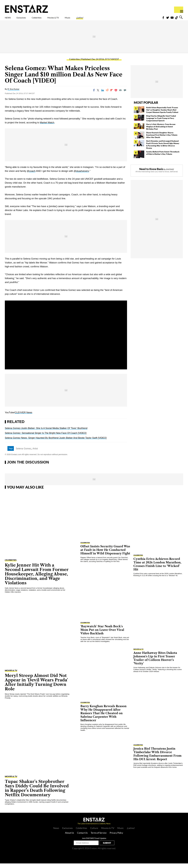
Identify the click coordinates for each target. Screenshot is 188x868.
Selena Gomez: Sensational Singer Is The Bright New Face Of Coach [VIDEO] (46, 438)
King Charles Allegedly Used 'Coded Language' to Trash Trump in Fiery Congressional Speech (161, 123)
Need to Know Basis (151, 174)
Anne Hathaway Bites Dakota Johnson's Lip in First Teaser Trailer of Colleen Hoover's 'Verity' (155, 663)
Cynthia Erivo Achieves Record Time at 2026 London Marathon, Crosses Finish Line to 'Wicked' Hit (157, 569)
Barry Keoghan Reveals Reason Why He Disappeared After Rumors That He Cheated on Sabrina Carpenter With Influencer (103, 718)
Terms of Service (99, 837)
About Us (69, 837)
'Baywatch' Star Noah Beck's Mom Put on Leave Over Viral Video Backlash (102, 634)
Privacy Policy (116, 837)
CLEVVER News (23, 417)
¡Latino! (107, 19)
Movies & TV (72, 19)
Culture (94, 833)
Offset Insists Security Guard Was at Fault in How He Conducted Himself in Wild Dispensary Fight (105, 554)
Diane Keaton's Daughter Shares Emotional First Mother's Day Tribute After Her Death (162, 139)
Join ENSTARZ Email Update (94, 843)
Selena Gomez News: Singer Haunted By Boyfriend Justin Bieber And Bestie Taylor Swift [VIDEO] (56, 442)
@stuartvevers (81, 176)
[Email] (120, 95)
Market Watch (47, 127)
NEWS (9, 19)
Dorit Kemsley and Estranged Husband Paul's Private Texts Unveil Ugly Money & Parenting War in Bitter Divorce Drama (163, 149)
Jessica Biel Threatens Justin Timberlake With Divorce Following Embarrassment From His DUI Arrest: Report (157, 759)
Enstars (26, 9)
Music (91, 19)
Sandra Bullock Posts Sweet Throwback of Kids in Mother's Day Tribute (163, 157)
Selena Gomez (24, 453)
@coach (31, 176)
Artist (35, 453)
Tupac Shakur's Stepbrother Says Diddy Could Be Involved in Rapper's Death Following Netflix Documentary (37, 793)
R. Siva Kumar (14, 94)
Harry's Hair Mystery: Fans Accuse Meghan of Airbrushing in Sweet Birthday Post (161, 131)
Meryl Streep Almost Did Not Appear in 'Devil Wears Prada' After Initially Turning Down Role (36, 687)
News (56, 833)
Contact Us (82, 837)
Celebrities (49, 19)
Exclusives (27, 19)
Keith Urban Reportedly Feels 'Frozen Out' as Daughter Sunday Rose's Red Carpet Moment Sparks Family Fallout (162, 114)
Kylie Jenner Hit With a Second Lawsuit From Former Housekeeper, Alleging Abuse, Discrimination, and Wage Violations (37, 579)
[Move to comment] (125, 95)
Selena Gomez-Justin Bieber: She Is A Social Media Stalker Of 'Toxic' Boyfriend (46, 433)
